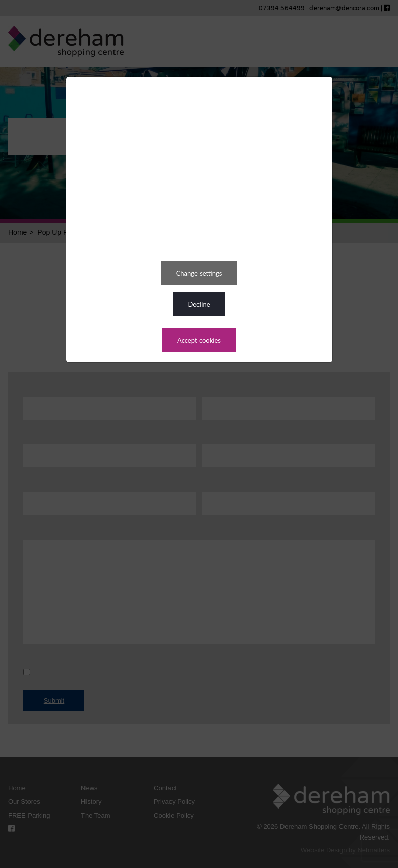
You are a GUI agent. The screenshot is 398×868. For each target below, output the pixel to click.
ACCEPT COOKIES (199, 340)
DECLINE (199, 304)
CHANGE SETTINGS (199, 273)
